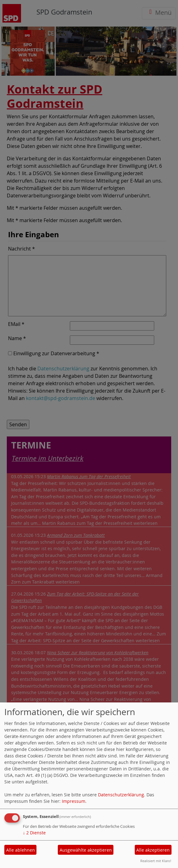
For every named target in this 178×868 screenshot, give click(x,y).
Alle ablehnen (21, 850)
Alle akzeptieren (153, 850)
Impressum (74, 801)
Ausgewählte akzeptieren (86, 850)
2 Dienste (34, 833)
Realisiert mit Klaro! (156, 861)
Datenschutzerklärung (121, 795)
